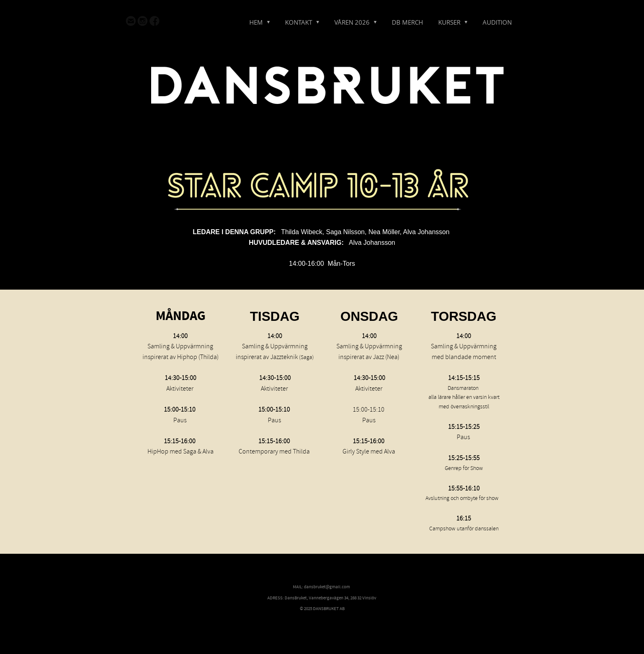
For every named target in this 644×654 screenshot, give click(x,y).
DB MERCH (407, 22)
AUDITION (497, 22)
